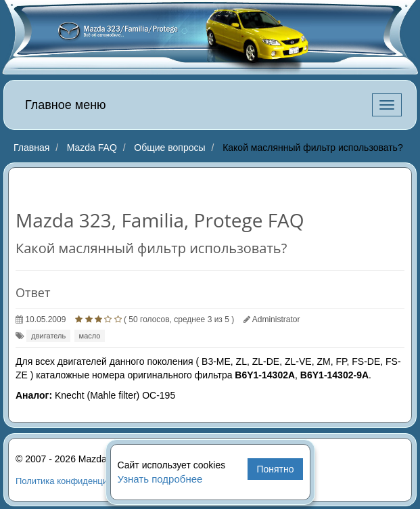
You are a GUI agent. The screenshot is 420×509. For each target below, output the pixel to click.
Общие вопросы (169, 148)
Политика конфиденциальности (80, 481)
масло (90, 336)
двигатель (48, 336)
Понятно (275, 469)
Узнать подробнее (160, 479)
